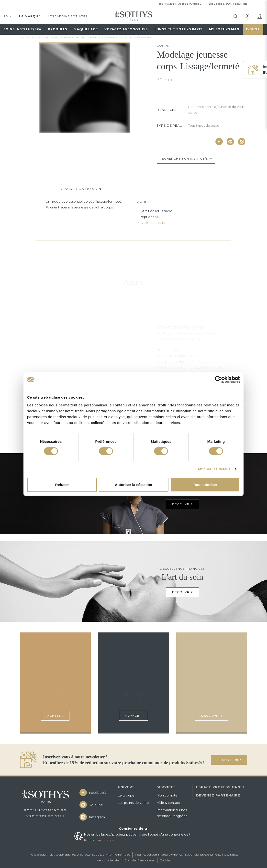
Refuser (62, 485)
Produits (57, 29)
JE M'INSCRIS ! (229, 760)
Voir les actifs (153, 223)
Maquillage (86, 29)
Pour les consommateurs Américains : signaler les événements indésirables (187, 854)
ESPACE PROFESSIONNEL (221, 787)
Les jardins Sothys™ (67, 16)
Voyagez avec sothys (126, 29)
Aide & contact (168, 803)
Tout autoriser (205, 485)
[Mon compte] (260, 16)
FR (8, 17)
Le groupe (126, 795)
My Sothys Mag (224, 29)
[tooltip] (235, 16)
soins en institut (73, 37)
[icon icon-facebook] (219, 142)
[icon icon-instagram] (242, 142)
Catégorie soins (46, 37)
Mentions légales (108, 860)
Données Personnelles (140, 860)
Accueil (25, 37)
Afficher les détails (214, 469)
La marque (30, 16)
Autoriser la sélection (134, 485)
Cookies (165, 860)
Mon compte (167, 795)
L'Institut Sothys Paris (178, 29)
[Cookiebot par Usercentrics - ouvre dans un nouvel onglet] (218, 380)
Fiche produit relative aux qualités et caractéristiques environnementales (79, 854)
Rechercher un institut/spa (186, 159)
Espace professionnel (180, 4)
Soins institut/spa (22, 29)
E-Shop (253, 29)
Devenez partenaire (228, 4)
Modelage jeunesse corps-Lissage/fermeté (120, 37)
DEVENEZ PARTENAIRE (218, 795)
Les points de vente (133, 803)
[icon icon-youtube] (230, 142)
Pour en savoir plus (99, 840)
